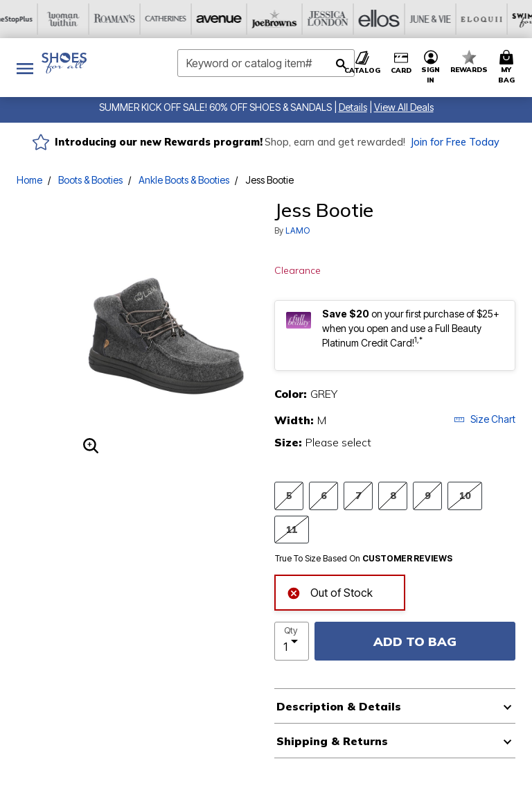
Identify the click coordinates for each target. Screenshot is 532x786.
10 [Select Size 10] (465, 495)
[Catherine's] (35, 19)
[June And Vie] (292, 19)
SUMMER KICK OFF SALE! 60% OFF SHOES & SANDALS (215, 107)
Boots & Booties (90, 180)
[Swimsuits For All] (394, 19)
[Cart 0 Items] (508, 68)
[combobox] (266, 63)
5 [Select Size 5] (289, 495)
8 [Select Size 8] (393, 495)
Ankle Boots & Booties (184, 180)
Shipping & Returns (332, 741)
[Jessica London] (189, 19)
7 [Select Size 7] (358, 495)
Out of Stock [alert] (330, 592)
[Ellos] (240, 19)
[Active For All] (445, 19)
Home (29, 180)
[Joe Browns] (138, 19)
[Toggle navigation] (25, 68)
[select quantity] (292, 641)
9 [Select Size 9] (427, 495)
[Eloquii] (343, 19)
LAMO (298, 230)
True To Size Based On (364, 559)
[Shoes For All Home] (64, 63)
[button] (353, 107)
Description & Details (339, 706)
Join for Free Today (455, 142)
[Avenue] (87, 19)
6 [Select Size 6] (323, 495)
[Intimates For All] (497, 19)
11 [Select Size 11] (292, 529)
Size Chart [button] (485, 419)
